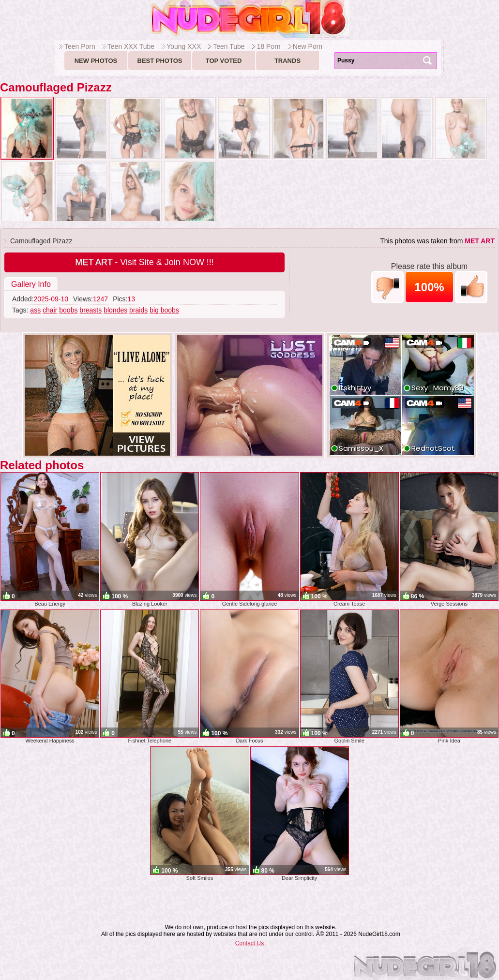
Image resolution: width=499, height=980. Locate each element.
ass (35, 310)
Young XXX (184, 46)
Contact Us (249, 943)
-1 (387, 287)
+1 (471, 287)
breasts (91, 310)
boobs (68, 310)
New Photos (96, 61)
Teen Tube (229, 46)
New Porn (308, 46)
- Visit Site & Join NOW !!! (144, 262)
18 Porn (269, 46)
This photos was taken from (437, 241)
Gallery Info (31, 284)
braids (138, 310)
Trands (287, 61)
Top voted (224, 61)
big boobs (164, 310)
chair (50, 310)
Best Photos (160, 61)
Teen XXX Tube (131, 46)
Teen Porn (80, 46)
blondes (115, 310)
